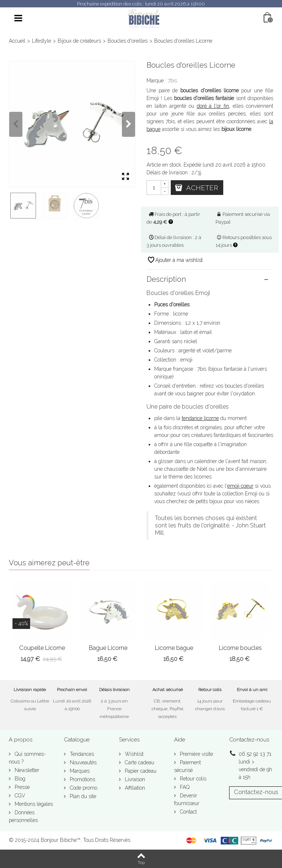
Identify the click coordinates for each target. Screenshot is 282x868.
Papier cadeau (140, 771)
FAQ (184, 787)
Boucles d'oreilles (128, 41)
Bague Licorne (108, 648)
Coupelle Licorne (42, 648)
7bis (172, 81)
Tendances (81, 754)
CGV (19, 796)
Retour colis (192, 779)
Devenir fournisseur (187, 799)
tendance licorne (200, 418)
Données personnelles (23, 816)
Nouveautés (82, 762)
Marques (79, 771)
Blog (19, 779)
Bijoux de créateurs (79, 41)
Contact (188, 812)
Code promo (83, 788)
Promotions (82, 779)
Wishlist (133, 754)
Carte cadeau (139, 762)
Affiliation (134, 788)
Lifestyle (41, 41)
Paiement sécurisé (187, 766)
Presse (21, 787)
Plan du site (82, 796)
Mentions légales (33, 804)
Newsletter (26, 770)
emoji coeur (240, 486)
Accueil (17, 41)
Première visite (196, 754)
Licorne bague (174, 648)
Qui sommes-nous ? (27, 758)
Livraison (134, 779)
